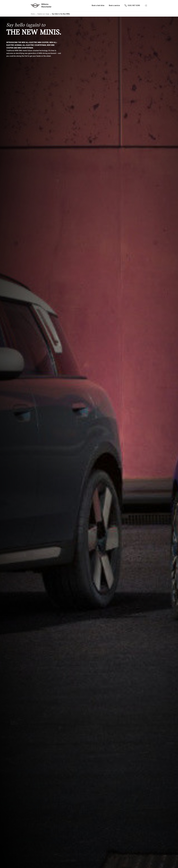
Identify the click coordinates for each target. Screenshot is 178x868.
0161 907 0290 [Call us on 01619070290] (134, 5)
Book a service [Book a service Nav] (114, 5)
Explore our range (43, 14)
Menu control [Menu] (146, 6)
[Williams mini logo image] (41, 6)
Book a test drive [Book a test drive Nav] (98, 5)
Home (33, 14)
